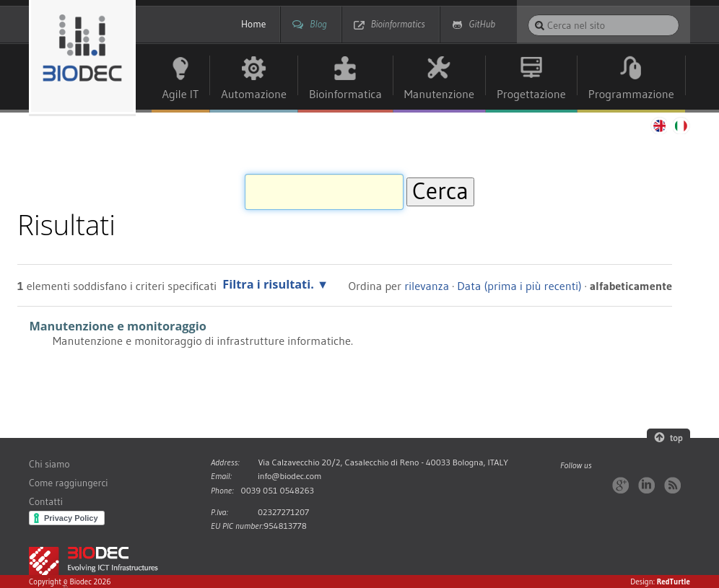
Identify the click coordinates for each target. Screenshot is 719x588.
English (658, 126)
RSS (672, 485)
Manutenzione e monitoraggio (117, 326)
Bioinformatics (398, 24)
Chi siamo (49, 464)
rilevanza (427, 286)
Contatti (46, 502)
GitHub (482, 24)
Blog (318, 24)
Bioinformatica (345, 94)
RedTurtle (674, 582)
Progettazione (531, 94)
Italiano (681, 126)
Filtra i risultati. (268, 284)
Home (253, 24)
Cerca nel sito (527, 14)
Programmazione (631, 94)
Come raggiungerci (68, 483)
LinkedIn (646, 485)
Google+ (620, 485)
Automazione (254, 94)
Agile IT (181, 94)
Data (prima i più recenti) (519, 286)
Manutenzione (439, 94)
